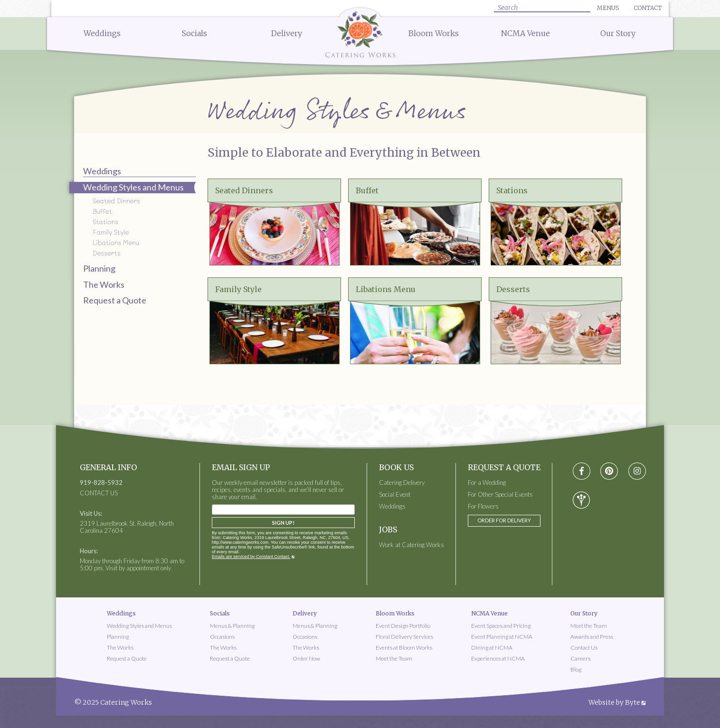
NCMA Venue (526, 33)
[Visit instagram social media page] (637, 471)
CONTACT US (99, 493)
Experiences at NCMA (498, 658)
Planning (99, 268)
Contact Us (584, 648)
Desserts (106, 253)
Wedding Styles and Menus (139, 626)
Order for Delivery (504, 520)
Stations (105, 222)
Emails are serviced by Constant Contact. (251, 557)
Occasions (222, 637)
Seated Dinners (116, 201)
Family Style (111, 232)
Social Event (395, 495)
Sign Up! (283, 523)
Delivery (287, 33)
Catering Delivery (402, 483)
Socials (194, 33)
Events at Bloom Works (404, 648)
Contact (648, 8)
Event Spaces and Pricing (501, 626)
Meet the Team (394, 658)
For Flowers (483, 506)
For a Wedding (487, 483)
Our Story (618, 33)
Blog (576, 669)
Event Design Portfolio (403, 626)
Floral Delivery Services (404, 637)
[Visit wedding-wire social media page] (581, 500)
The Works (104, 284)
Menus (608, 8)
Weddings (102, 33)
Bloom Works (434, 33)
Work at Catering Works (412, 545)
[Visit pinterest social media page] (609, 471)
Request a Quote (115, 300)
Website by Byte (614, 702)
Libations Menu (116, 242)
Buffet (102, 211)
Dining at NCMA (492, 648)
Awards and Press (592, 637)
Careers (580, 658)
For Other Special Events (500, 495)
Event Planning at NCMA (502, 637)
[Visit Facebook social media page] (582, 471)
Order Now (306, 658)
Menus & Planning (232, 626)
